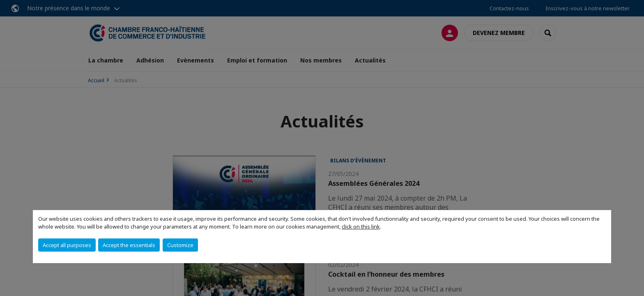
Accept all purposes (67, 245)
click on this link (361, 227)
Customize (180, 245)
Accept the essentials (129, 245)
